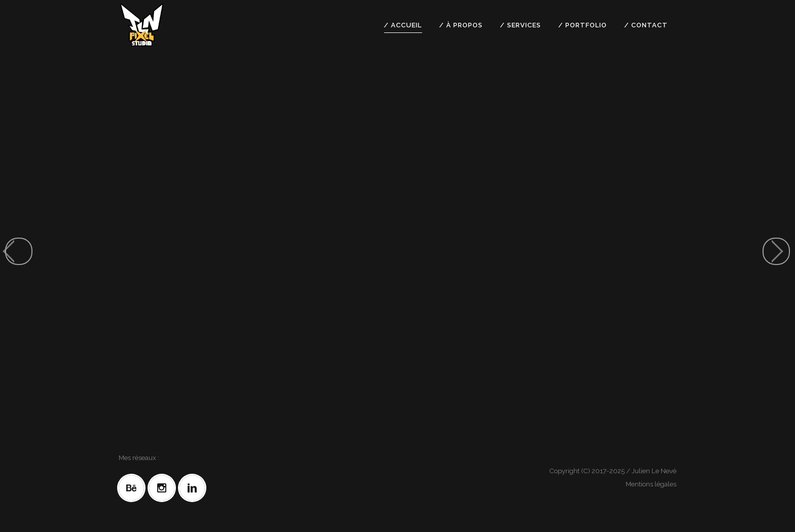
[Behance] (134, 488)
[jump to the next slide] (776, 251)
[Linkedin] (195, 488)
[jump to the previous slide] (19, 251)
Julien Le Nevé (654, 471)
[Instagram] (164, 488)
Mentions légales (651, 484)
